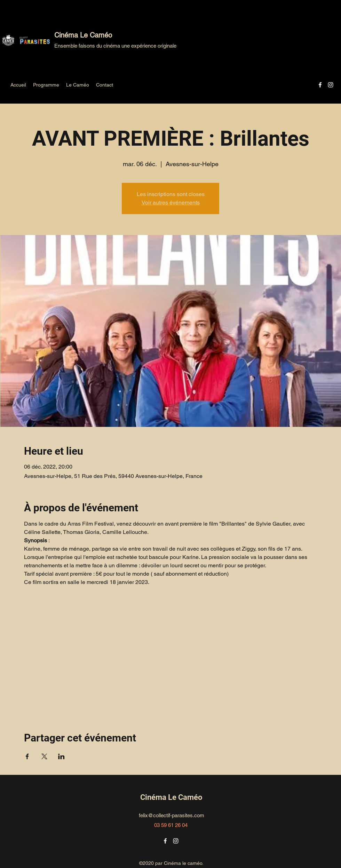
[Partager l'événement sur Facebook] (27, 756)
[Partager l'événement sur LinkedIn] (61, 756)
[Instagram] (331, 85)
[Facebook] (320, 85)
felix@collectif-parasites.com (172, 815)
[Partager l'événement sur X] (44, 756)
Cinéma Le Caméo (83, 35)
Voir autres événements (171, 202)
